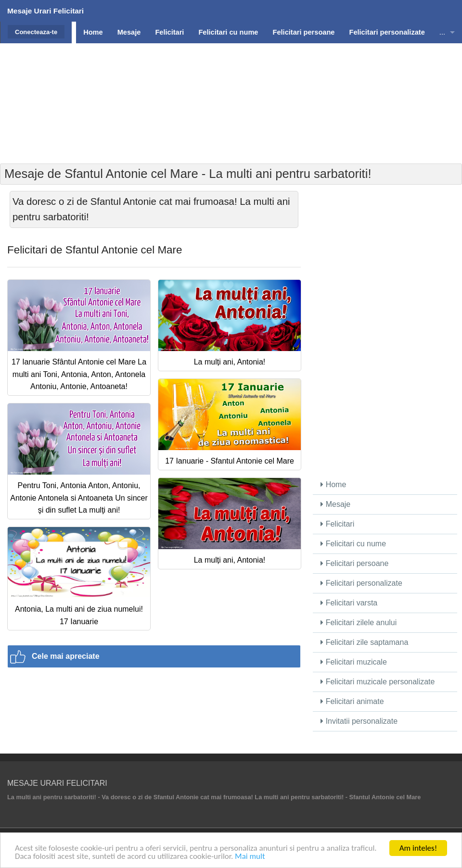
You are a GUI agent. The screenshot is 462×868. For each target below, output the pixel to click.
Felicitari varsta (349, 603)
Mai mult (250, 857)
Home (333, 484)
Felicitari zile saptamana (364, 642)
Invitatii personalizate (359, 721)
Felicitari (337, 524)
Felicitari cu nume (353, 544)
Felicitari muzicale (354, 662)
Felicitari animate (352, 701)
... (442, 32)
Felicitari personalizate (361, 583)
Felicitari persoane (354, 563)
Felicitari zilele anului (359, 623)
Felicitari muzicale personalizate (378, 682)
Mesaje (335, 504)
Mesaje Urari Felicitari (45, 11)
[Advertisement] (231, 111)
